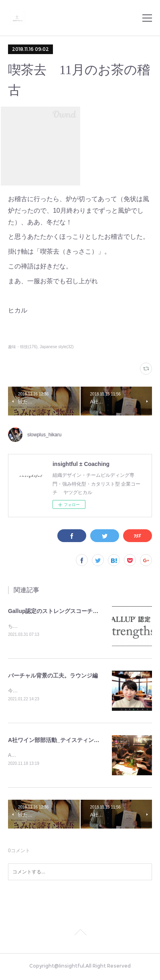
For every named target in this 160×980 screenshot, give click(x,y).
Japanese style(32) (57, 347)
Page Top (80, 935)
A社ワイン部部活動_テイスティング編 (57, 741)
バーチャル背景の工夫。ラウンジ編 (53, 676)
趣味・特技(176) (23, 347)
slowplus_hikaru (44, 435)
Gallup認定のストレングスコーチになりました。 (70, 611)
